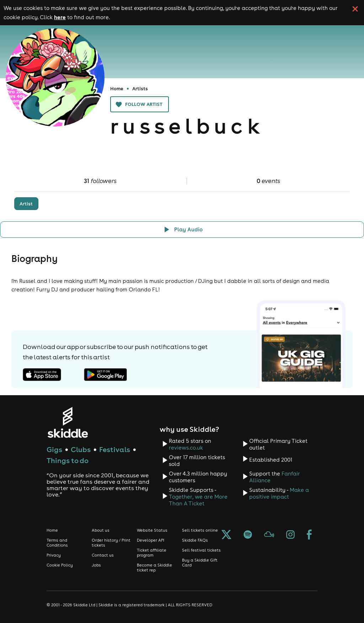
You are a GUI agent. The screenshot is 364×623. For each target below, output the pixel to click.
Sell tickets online (200, 530)
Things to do (68, 460)
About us (101, 530)
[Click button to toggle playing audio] (182, 229)
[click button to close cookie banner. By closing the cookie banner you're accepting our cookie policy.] (355, 9)
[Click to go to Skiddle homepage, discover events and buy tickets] (67, 422)
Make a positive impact (279, 493)
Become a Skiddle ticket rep (154, 568)
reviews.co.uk (186, 448)
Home (117, 88)
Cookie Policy (60, 565)
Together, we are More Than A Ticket (198, 500)
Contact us (103, 555)
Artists (140, 88)
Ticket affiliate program (152, 553)
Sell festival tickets (201, 550)
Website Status (152, 530)
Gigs (54, 449)
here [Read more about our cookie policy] (60, 17)
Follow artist (140, 104)
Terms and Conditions (57, 543)
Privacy (54, 555)
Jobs (96, 565)
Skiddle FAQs (195, 540)
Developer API (151, 540)
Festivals (115, 449)
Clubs (81, 449)
